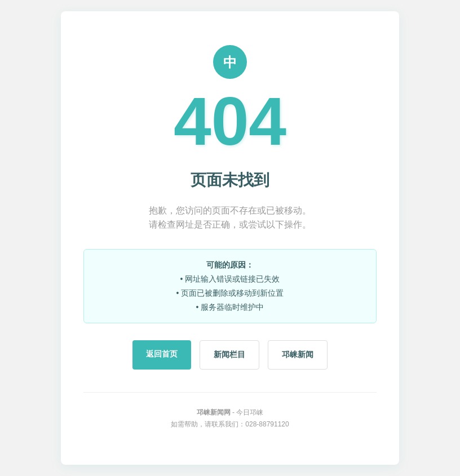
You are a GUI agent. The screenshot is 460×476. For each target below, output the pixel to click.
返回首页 (162, 354)
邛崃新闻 (298, 354)
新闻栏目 (229, 354)
